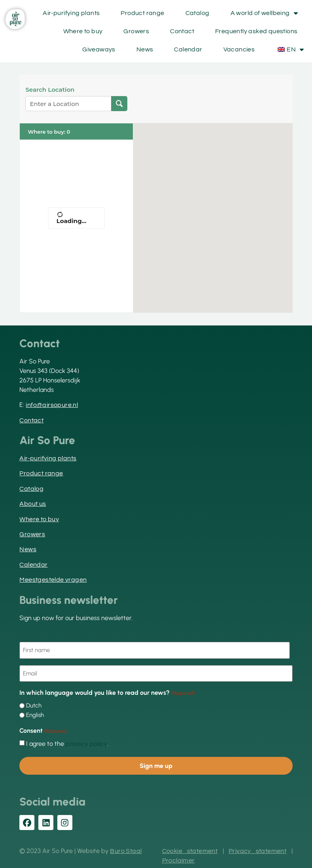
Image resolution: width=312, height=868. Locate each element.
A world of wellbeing (264, 13)
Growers (136, 31)
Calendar (188, 49)
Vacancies (239, 49)
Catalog (198, 13)
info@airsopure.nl (52, 405)
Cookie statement (190, 849)
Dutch (34, 704)
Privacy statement (257, 849)
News (145, 49)
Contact (182, 31)
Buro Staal (126, 849)
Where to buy (83, 31)
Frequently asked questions (256, 31)
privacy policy (86, 742)
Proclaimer (179, 859)
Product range (142, 13)
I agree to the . (67, 742)
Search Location (50, 90)
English (35, 714)
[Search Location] (119, 104)
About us (33, 504)
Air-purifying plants (71, 13)
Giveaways (99, 49)
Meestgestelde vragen (53, 580)
